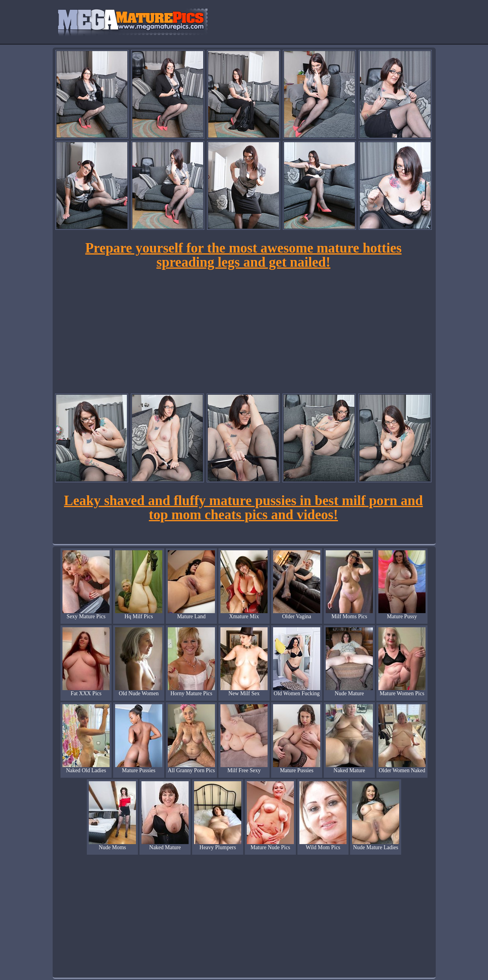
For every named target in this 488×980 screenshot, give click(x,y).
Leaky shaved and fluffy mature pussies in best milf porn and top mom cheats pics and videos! (243, 508)
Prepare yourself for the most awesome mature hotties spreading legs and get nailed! (243, 255)
